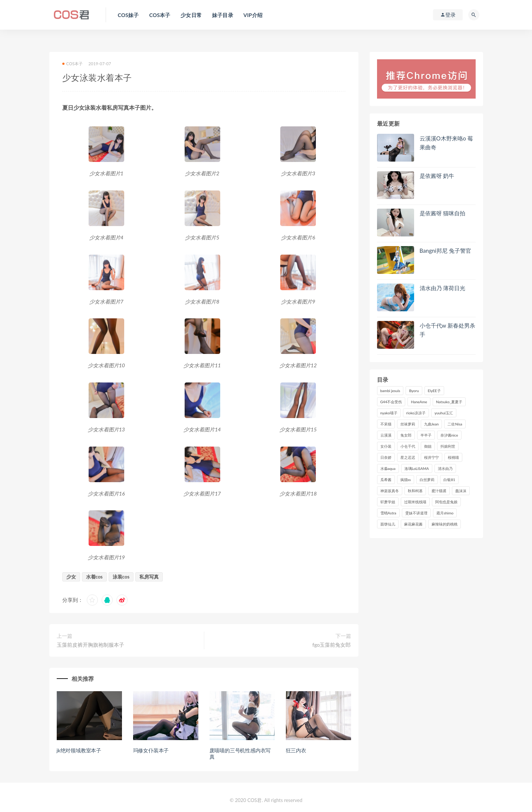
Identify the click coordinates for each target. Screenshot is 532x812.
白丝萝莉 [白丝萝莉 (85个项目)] (427, 480)
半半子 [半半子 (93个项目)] (426, 435)
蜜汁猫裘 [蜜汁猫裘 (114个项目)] (439, 491)
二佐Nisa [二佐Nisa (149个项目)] (455, 424)
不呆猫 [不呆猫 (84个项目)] (386, 424)
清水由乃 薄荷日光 (443, 288)
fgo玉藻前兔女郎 (332, 645)
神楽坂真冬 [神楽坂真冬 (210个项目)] (390, 491)
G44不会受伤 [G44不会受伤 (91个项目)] (391, 402)
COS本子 (73, 64)
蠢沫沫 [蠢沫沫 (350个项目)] (461, 491)
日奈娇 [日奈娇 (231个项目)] (386, 457)
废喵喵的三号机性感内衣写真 (240, 753)
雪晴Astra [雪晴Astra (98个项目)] (388, 513)
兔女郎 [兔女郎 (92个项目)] (406, 435)
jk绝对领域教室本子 (79, 750)
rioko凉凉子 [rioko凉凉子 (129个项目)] (416, 413)
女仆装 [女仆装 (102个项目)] (386, 446)
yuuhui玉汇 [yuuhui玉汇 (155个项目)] (444, 413)
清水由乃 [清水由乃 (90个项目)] (445, 468)
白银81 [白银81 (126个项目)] (449, 480)
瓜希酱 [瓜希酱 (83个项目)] (386, 480)
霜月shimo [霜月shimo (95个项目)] (445, 513)
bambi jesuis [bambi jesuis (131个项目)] (390, 391)
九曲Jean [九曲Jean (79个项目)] (432, 424)
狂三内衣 (296, 750)
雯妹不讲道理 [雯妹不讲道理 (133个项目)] (416, 513)
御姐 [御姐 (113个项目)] (428, 446)
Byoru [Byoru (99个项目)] (414, 391)
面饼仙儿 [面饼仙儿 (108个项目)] (388, 524)
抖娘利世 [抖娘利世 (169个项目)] (448, 446)
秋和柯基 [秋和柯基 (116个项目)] (415, 491)
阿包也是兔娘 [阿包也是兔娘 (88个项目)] (446, 502)
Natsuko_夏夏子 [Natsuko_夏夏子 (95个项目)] (449, 402)
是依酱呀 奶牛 (437, 176)
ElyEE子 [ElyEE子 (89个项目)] (434, 391)
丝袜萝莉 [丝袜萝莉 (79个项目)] (408, 424)
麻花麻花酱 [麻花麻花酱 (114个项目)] (413, 524)
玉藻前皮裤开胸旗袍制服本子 (90, 645)
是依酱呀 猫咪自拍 (443, 213)
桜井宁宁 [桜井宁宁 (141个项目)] (432, 457)
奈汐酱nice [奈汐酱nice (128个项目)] (449, 435)
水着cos (94, 577)
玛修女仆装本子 (151, 750)
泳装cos (121, 577)
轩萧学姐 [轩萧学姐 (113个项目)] (388, 502)
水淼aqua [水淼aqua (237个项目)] (388, 468)
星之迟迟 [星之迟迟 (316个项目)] (408, 457)
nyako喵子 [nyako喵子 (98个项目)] (389, 413)
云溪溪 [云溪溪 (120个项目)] (386, 435)
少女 (71, 577)
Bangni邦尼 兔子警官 (445, 251)
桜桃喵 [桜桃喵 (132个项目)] (453, 457)
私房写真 (149, 577)
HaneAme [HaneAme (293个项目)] (419, 402)
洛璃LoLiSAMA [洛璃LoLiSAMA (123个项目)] (417, 468)
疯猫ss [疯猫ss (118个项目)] (406, 480)
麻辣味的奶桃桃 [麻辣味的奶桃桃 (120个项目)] (445, 524)
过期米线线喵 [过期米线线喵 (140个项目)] (415, 502)
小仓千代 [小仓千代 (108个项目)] (408, 446)
